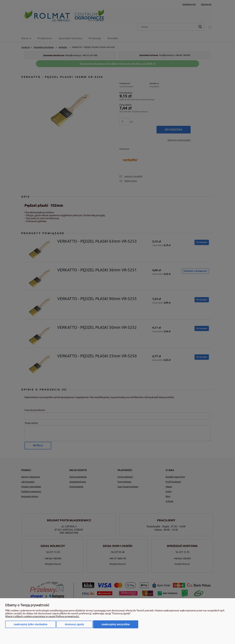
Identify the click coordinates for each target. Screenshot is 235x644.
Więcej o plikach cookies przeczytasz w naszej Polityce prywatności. (42, 616)
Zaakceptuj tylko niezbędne (31, 624)
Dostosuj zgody (74, 624)
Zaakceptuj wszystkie (116, 624)
